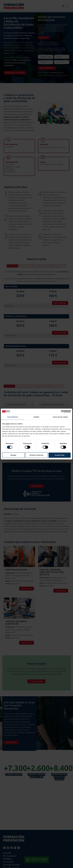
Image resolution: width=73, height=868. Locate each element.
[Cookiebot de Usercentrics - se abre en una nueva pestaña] (62, 411)
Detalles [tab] (36, 417)
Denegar (13, 455)
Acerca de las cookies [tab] (60, 417)
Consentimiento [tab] (13, 417)
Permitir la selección (36, 455)
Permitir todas (60, 455)
